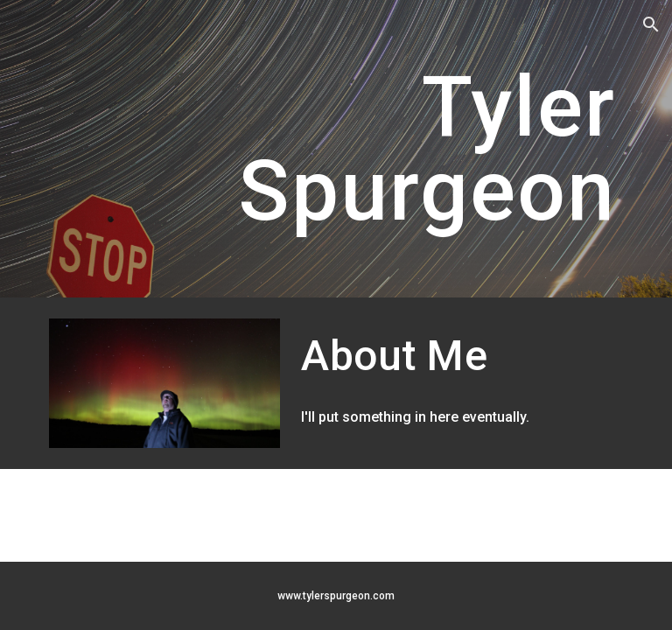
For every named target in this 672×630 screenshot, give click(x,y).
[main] (336, 149)
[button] (651, 24)
